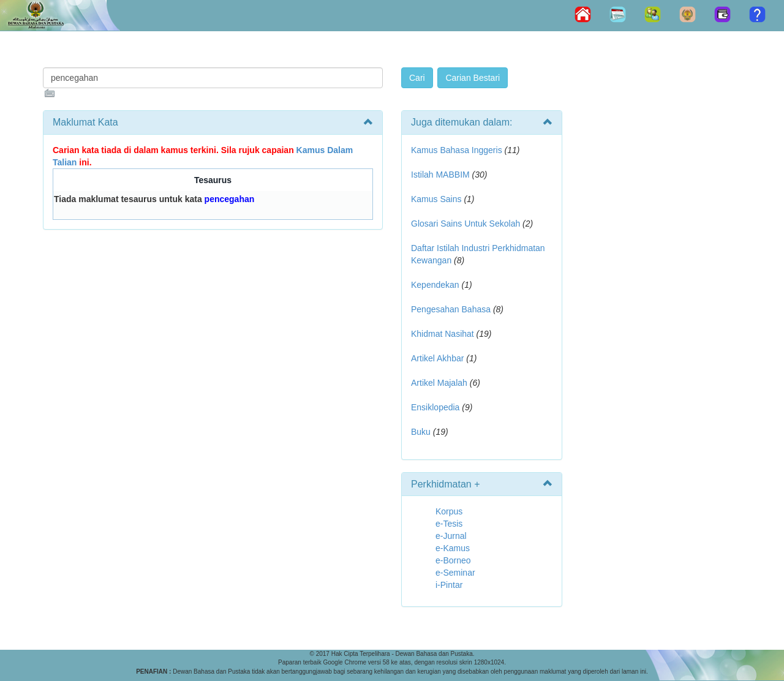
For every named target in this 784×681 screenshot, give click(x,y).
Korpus (449, 511)
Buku (421, 432)
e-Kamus (453, 548)
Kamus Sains (436, 199)
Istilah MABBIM (440, 175)
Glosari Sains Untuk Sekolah (466, 224)
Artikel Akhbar (437, 358)
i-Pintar (449, 585)
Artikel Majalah (439, 383)
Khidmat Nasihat (443, 334)
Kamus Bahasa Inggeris (457, 150)
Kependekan (435, 285)
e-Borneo (453, 560)
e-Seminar (455, 573)
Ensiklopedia (435, 407)
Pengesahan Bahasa (451, 309)
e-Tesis (449, 524)
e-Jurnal (451, 536)
